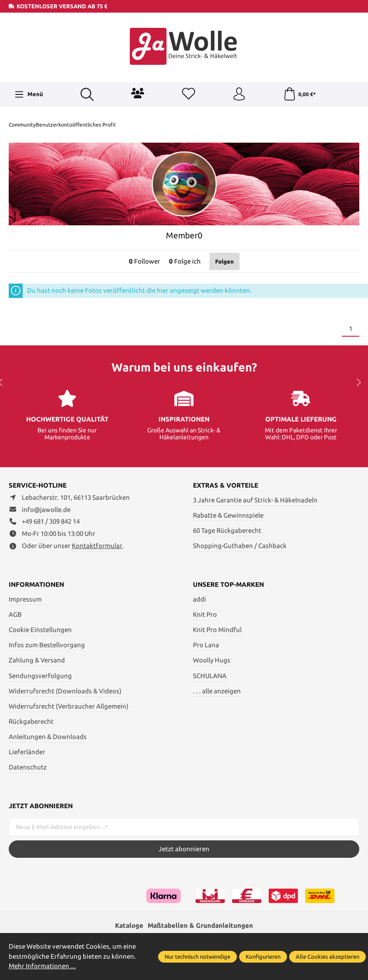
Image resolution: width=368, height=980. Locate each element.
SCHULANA (210, 676)
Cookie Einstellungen (40, 630)
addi (199, 599)
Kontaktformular (97, 546)
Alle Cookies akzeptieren (327, 957)
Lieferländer (27, 752)
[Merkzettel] (189, 94)
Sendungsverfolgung (40, 676)
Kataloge (129, 925)
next (357, 382)
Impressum (25, 599)
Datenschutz (28, 767)
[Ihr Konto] (239, 94)
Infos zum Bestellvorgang (47, 645)
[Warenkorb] (299, 94)
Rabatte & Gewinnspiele (228, 515)
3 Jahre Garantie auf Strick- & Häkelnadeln (255, 500)
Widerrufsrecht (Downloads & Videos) (65, 691)
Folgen (225, 261)
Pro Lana (206, 645)
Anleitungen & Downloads (48, 737)
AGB (15, 614)
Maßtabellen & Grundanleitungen (200, 925)
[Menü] (29, 94)
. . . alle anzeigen (217, 691)
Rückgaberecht (31, 721)
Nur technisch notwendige (198, 957)
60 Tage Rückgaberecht (227, 530)
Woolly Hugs (212, 660)
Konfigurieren (263, 957)
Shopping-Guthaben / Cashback (240, 546)
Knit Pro (205, 614)
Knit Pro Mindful (217, 630)
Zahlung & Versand (37, 660)
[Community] (138, 93)
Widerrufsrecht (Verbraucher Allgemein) (69, 706)
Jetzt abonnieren (184, 849)
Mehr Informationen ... (42, 966)
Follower (145, 261)
